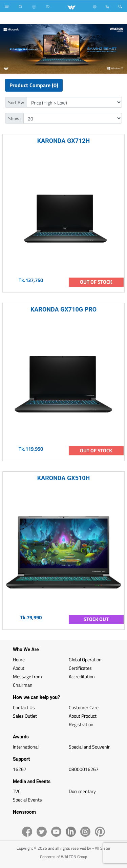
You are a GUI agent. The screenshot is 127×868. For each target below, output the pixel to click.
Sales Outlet (25, 716)
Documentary (82, 791)
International (26, 747)
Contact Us (24, 707)
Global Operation (85, 659)
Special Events (27, 800)
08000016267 (84, 769)
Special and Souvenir (89, 747)
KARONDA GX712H (64, 141)
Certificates (80, 668)
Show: (14, 118)
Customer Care (84, 707)
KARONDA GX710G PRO (63, 309)
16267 (20, 769)
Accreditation (82, 676)
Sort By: (16, 102)
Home (19, 659)
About (19, 668)
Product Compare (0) (34, 85)
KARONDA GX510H (64, 478)
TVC (17, 791)
